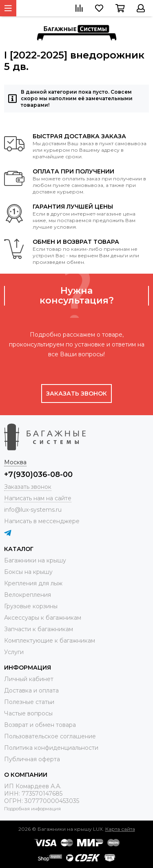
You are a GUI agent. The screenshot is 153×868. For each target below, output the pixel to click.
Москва (15, 462)
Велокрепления (28, 595)
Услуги (14, 652)
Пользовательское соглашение (50, 736)
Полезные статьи (29, 702)
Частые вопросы (28, 713)
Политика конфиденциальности (51, 748)
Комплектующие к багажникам (50, 641)
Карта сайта (120, 829)
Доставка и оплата (31, 690)
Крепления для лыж (33, 583)
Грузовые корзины (31, 606)
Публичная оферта (32, 759)
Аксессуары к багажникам (43, 618)
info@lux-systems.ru (33, 510)
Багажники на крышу (35, 560)
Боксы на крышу (28, 572)
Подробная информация (32, 809)
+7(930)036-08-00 (38, 474)
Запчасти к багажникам (39, 629)
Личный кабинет (29, 679)
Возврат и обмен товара (40, 725)
